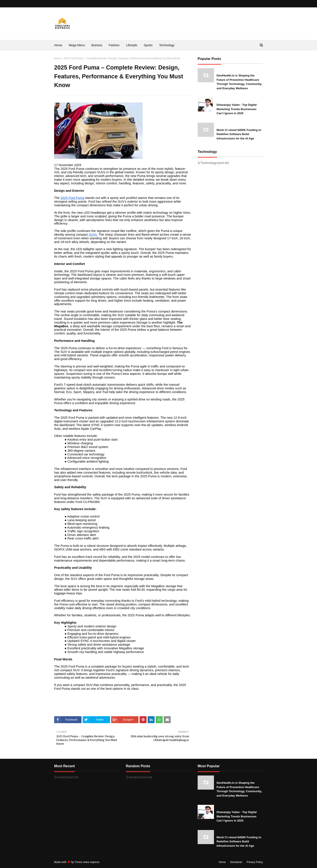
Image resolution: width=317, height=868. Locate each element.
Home (58, 58)
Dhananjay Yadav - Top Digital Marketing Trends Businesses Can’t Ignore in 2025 (237, 109)
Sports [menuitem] (148, 45)
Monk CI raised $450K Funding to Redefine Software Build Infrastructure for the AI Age (239, 134)
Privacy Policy (255, 862)
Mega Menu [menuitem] (77, 45)
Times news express (87, 862)
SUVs (93, 235)
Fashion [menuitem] (114, 45)
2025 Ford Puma (72, 198)
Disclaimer (236, 862)
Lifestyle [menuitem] (132, 45)
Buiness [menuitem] (97, 45)
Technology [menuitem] (167, 45)
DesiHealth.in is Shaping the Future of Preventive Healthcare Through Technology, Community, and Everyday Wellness (239, 82)
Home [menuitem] (58, 45)
